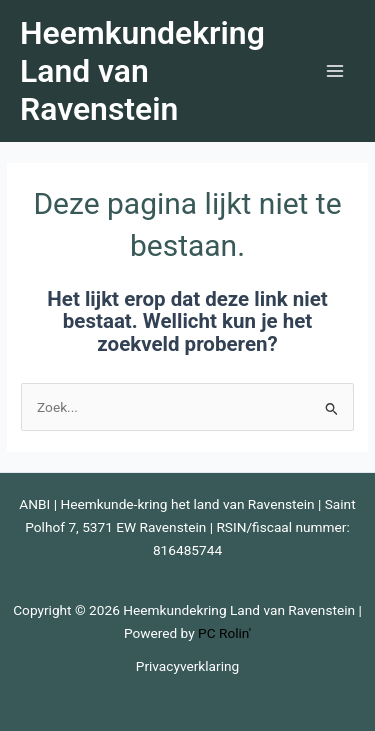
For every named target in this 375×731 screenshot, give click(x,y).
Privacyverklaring (187, 666)
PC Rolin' (224, 633)
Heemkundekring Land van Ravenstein (142, 71)
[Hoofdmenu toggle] (335, 71)
